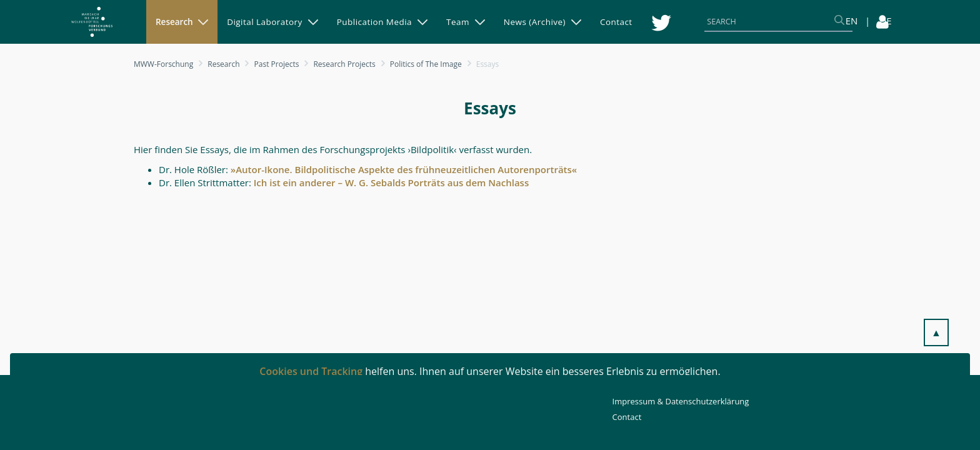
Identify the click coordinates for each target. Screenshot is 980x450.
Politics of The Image (426, 64)
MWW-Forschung (163, 64)
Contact (627, 417)
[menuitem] (182, 22)
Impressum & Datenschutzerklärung (681, 401)
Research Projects (344, 64)
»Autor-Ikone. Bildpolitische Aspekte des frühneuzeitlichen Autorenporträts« (404, 169)
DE (885, 21)
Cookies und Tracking (311, 371)
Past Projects (277, 64)
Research (223, 64)
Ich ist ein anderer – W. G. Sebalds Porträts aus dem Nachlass (390, 182)
